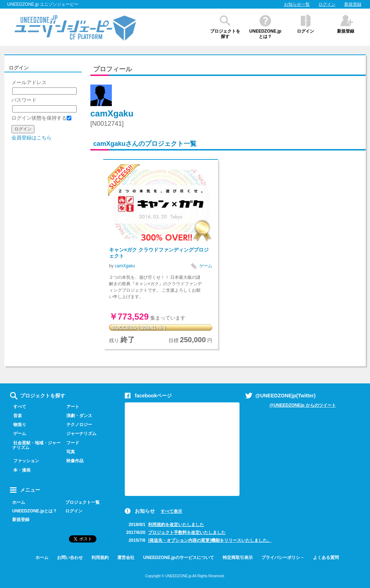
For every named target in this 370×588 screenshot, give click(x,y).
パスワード (24, 100)
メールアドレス (29, 82)
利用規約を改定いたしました (176, 525)
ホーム (19, 502)
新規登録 (353, 4)
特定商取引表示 (238, 558)
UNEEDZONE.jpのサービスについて (178, 558)
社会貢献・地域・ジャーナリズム (35, 445)
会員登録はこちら (32, 138)
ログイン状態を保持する (41, 118)
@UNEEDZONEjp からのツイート (302, 405)
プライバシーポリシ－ (283, 558)
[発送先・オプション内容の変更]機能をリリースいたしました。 (210, 540)
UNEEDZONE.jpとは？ (265, 34)
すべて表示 (171, 511)
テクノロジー (78, 425)
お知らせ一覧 (297, 4)
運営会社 (126, 558)
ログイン (327, 4)
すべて (18, 407)
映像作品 (73, 461)
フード (71, 443)
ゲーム (206, 266)
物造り (18, 425)
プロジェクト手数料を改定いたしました (187, 532)
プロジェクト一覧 (82, 502)
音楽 (16, 416)
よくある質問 (326, 558)
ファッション (25, 461)
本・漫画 (20, 470)
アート (71, 407)
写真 (69, 452)
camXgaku (112, 113)
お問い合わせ (70, 558)
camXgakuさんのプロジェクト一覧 (145, 144)
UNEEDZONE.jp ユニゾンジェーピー (43, 4)
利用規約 (100, 558)
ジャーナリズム (80, 434)
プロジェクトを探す (225, 34)
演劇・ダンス (78, 416)
